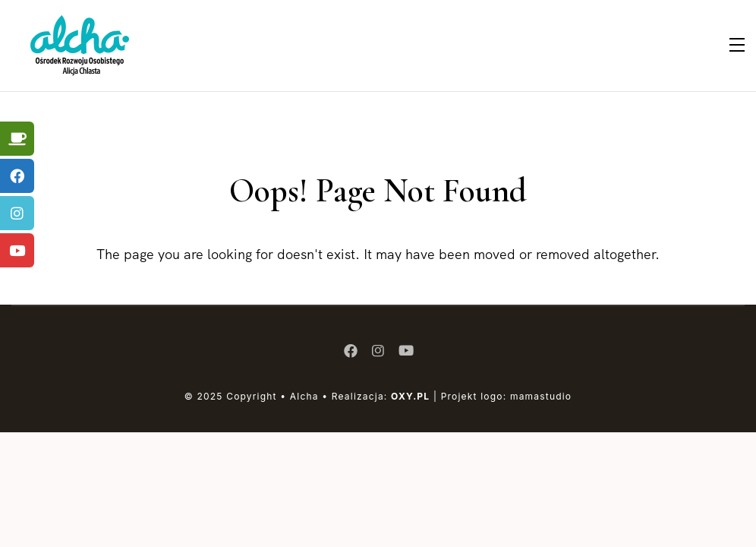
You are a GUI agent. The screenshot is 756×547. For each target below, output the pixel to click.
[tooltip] (17, 139)
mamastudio (541, 396)
